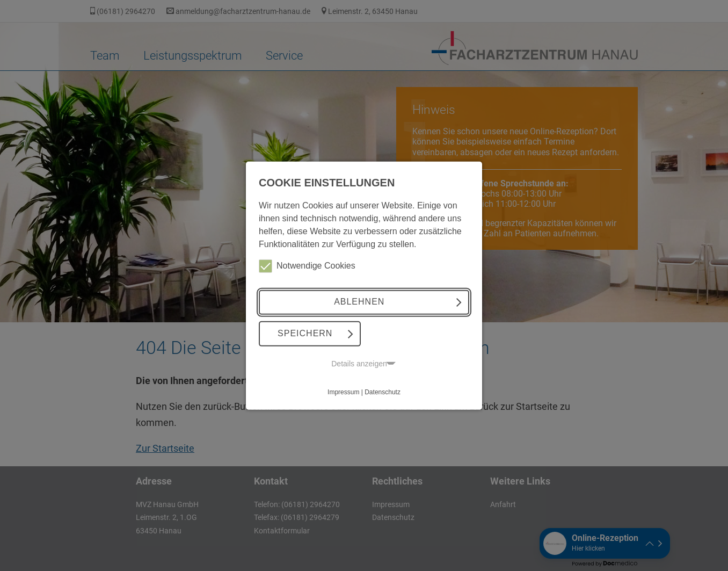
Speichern (305, 333)
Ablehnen (359, 302)
